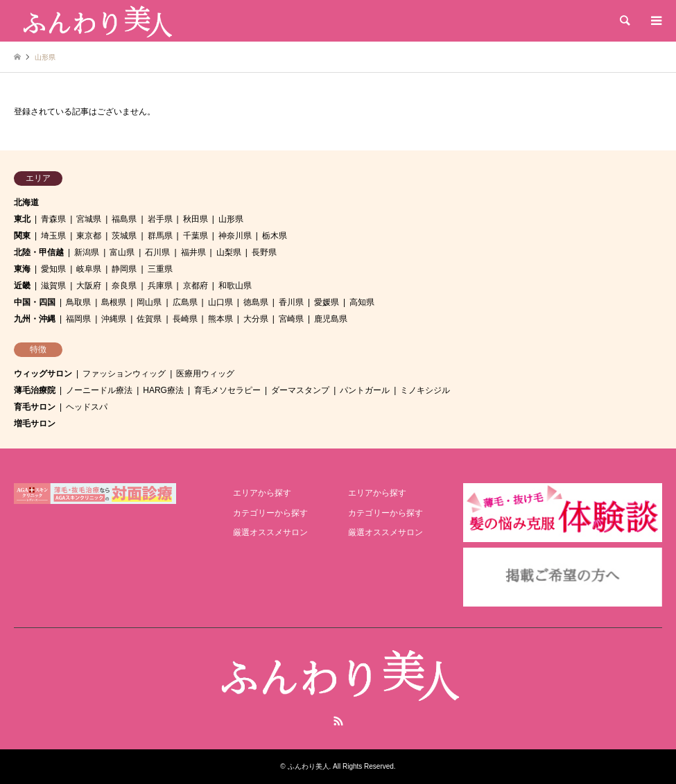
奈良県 (124, 286)
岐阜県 (89, 269)
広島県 (185, 302)
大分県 (256, 319)
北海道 (26, 202)
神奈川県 (235, 236)
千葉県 (196, 236)
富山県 (122, 252)
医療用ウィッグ (205, 374)
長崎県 (185, 319)
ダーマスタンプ (300, 390)
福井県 (193, 252)
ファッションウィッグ (124, 374)
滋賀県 (53, 286)
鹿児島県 (331, 319)
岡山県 (149, 302)
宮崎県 (291, 319)
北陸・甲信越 (39, 252)
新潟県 (87, 252)
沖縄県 (114, 319)
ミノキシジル (425, 390)
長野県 (264, 252)
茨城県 (124, 236)
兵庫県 (160, 286)
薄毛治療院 (35, 390)
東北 (22, 219)
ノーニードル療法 (99, 390)
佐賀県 (149, 319)
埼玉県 (53, 236)
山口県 (220, 302)
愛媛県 (327, 302)
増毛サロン (35, 424)
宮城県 (89, 219)
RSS (338, 721)
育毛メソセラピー (227, 390)
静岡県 (124, 269)
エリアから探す (262, 493)
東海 (22, 269)
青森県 (53, 219)
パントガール (365, 390)
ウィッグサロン (43, 374)
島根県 (114, 302)
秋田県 (196, 219)
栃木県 (275, 236)
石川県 (157, 252)
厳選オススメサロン (270, 532)
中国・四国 (35, 302)
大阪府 (89, 286)
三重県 (160, 269)
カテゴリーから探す (270, 513)
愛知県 (53, 269)
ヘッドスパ (87, 407)
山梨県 (229, 252)
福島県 (124, 219)
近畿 (22, 286)
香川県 (291, 302)
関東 (22, 236)
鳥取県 (78, 302)
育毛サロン (35, 407)
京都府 (196, 286)
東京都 (89, 236)
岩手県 (160, 219)
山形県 (231, 219)
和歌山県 (235, 286)
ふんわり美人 (309, 766)
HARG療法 (163, 390)
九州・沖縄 (35, 319)
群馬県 (160, 236)
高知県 (362, 302)
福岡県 (78, 319)
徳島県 (256, 302)
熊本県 (220, 319)
